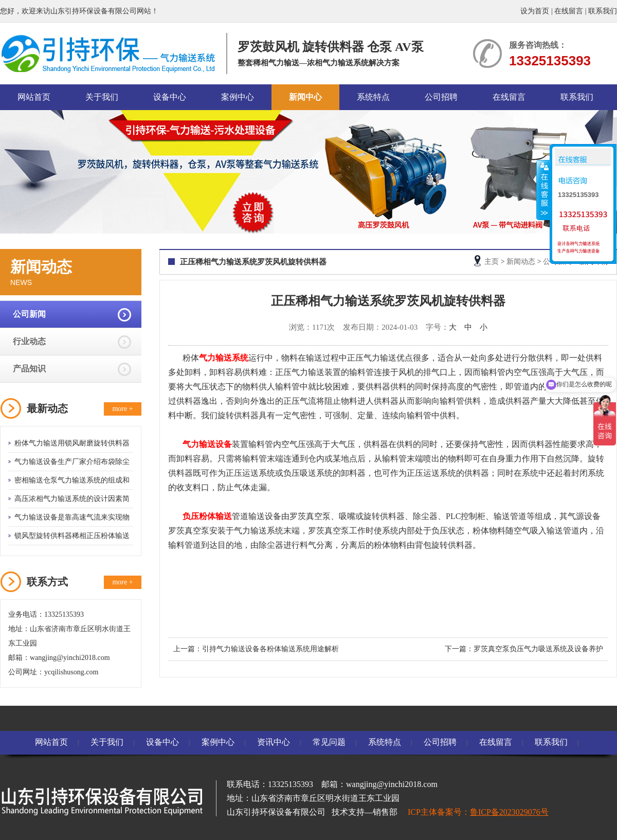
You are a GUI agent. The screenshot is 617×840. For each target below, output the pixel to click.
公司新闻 (29, 314)
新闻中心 (305, 97)
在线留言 (569, 11)
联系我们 (603, 11)
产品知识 (29, 369)
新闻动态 (521, 262)
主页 (492, 262)
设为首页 (535, 11)
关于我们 (102, 97)
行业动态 (29, 341)
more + (122, 409)
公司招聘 (441, 97)
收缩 (543, 190)
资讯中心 (274, 742)
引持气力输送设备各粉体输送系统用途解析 (270, 649)
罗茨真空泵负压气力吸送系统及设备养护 (538, 649)
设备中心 (170, 97)
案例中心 (238, 97)
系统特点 (373, 97)
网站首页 (34, 97)
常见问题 (329, 742)
